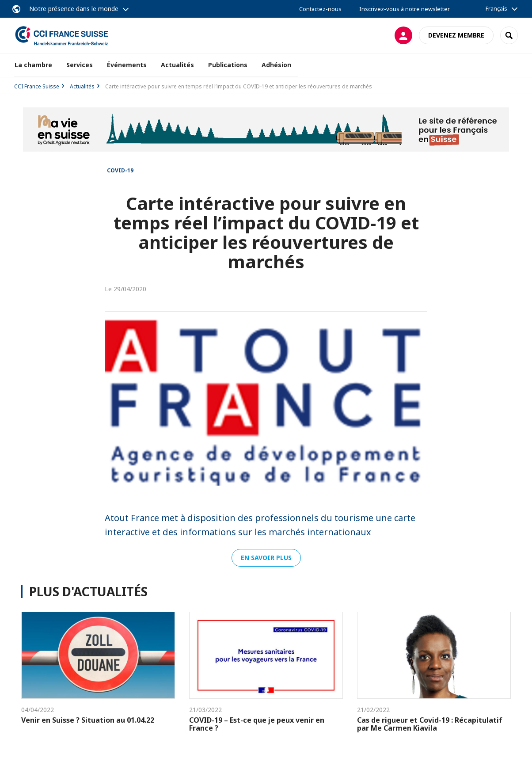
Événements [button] (127, 65)
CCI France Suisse (37, 86)
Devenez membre (456, 35)
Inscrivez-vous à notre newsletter (405, 9)
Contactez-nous (320, 9)
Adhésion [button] (276, 65)
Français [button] (496, 8)
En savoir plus (266, 558)
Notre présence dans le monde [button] (74, 9)
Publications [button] (228, 65)
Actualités (177, 65)
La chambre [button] (33, 65)
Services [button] (80, 65)
